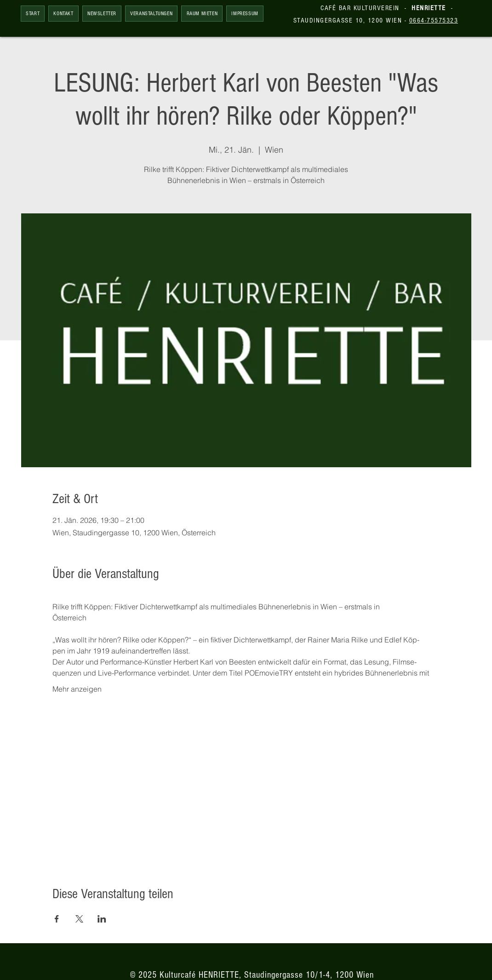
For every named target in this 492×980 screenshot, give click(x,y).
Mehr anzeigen (77, 689)
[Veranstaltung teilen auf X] (79, 919)
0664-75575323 (434, 20)
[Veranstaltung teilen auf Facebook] (57, 919)
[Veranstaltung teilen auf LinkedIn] (102, 919)
